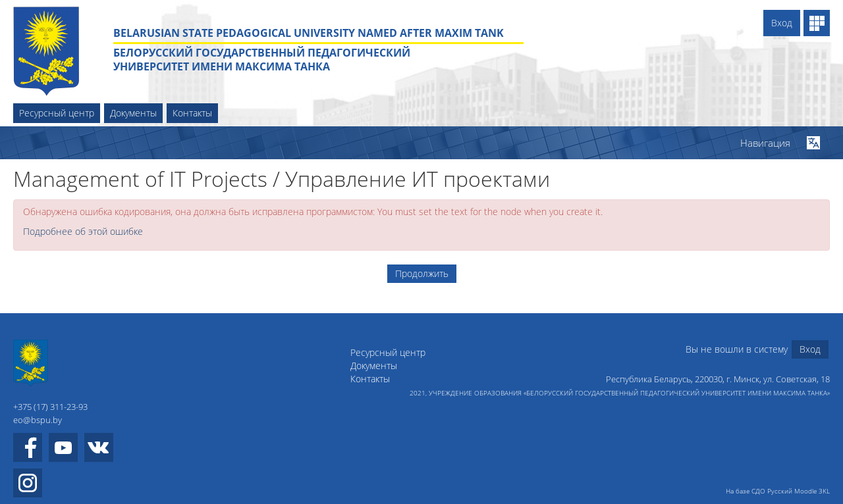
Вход (782, 23)
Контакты (192, 113)
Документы (133, 113)
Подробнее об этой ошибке (83, 231)
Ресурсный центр (57, 113)
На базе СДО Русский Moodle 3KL (778, 491)
